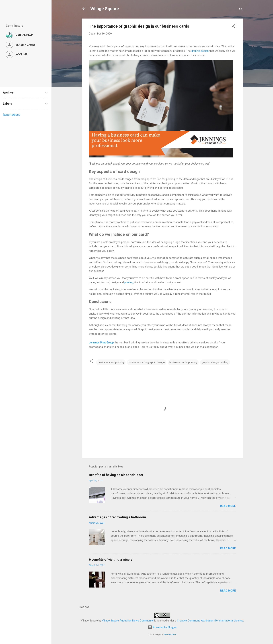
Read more (228, 506)
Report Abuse (12, 115)
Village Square (105, 9)
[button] (234, 27)
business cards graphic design (147, 362)
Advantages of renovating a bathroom (117, 517)
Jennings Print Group (101, 343)
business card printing (111, 362)
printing (129, 282)
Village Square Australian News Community (128, 621)
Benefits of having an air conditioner (116, 475)
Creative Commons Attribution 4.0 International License (210, 621)
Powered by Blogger (162, 627)
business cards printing (183, 362)
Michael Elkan (170, 634)
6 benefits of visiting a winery (111, 559)
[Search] (241, 10)
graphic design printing (215, 362)
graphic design (200, 51)
